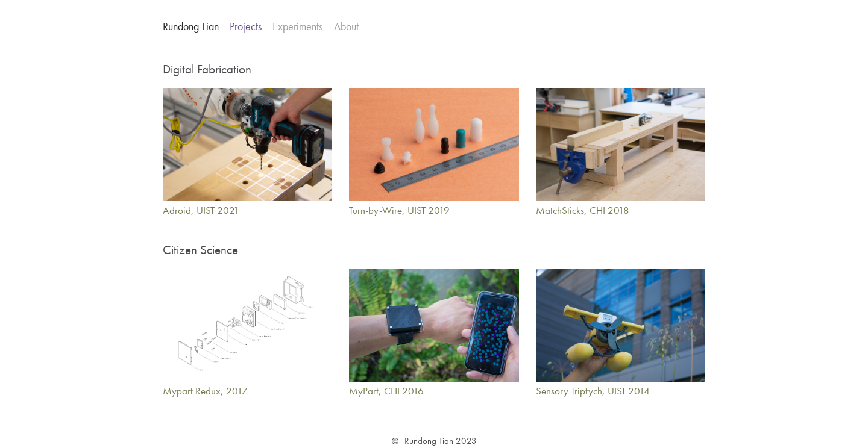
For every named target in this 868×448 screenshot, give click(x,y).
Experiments (297, 26)
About (346, 26)
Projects (246, 26)
